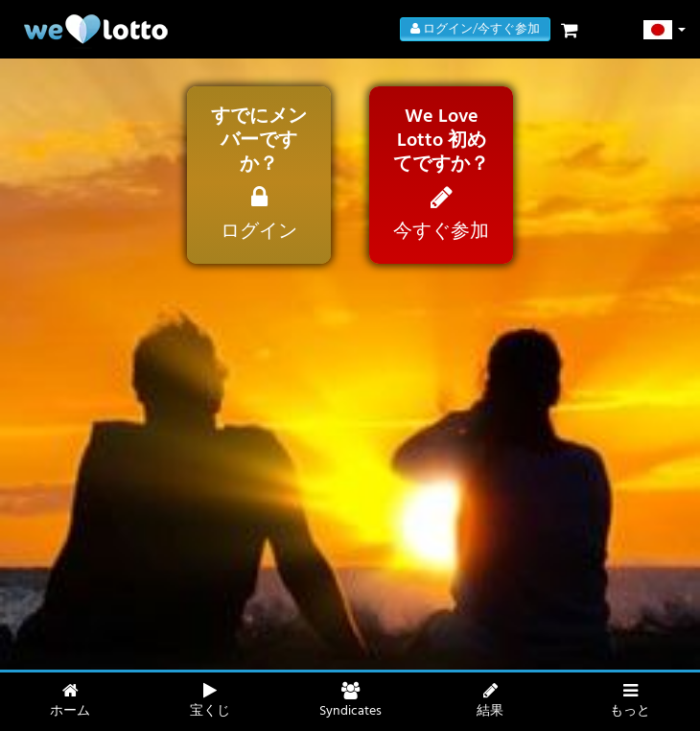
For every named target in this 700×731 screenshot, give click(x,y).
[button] (665, 30)
